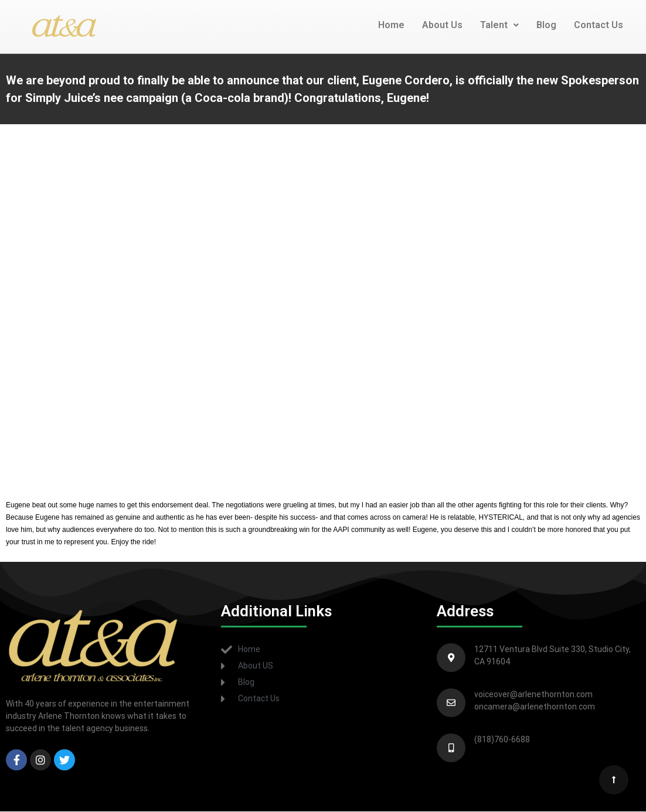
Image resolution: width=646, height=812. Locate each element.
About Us (442, 25)
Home (391, 25)
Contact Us (599, 25)
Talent (499, 25)
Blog (546, 25)
